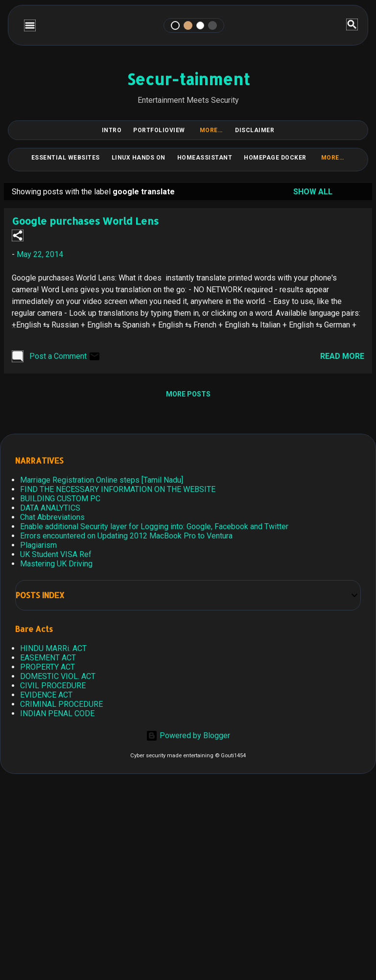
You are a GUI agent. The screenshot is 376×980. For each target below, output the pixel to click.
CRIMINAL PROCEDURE (61, 704)
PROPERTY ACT (47, 667)
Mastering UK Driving (56, 564)
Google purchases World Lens (85, 221)
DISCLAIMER (255, 130)
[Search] (352, 25)
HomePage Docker (275, 158)
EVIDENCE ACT (46, 695)
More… (211, 130)
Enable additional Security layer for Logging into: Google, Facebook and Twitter (154, 526)
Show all (313, 192)
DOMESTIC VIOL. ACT (58, 676)
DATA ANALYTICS (50, 508)
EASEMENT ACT (48, 658)
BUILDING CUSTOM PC (60, 499)
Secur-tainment (188, 79)
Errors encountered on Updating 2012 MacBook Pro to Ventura (126, 536)
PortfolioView (159, 130)
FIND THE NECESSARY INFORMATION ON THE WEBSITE (118, 489)
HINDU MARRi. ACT (53, 648)
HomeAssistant (205, 158)
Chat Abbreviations (52, 517)
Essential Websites (66, 158)
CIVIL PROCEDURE (53, 686)
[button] (18, 236)
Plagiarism (38, 545)
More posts (188, 394)
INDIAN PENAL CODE (57, 713)
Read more (342, 356)
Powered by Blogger (188, 735)
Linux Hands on (139, 158)
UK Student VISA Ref (56, 554)
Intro (112, 130)
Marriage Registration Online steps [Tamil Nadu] (102, 480)
